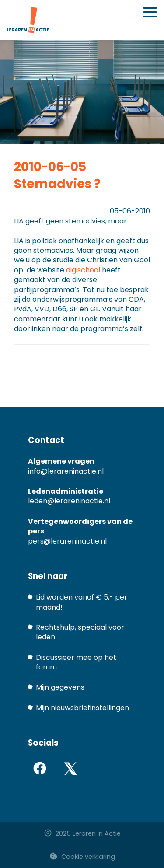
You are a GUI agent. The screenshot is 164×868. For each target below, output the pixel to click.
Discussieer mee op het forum (76, 662)
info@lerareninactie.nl (66, 471)
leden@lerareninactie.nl (69, 501)
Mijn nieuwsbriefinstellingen (82, 708)
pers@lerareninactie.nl (67, 541)
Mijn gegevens (60, 687)
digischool (83, 270)
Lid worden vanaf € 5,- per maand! (82, 602)
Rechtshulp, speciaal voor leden (80, 632)
